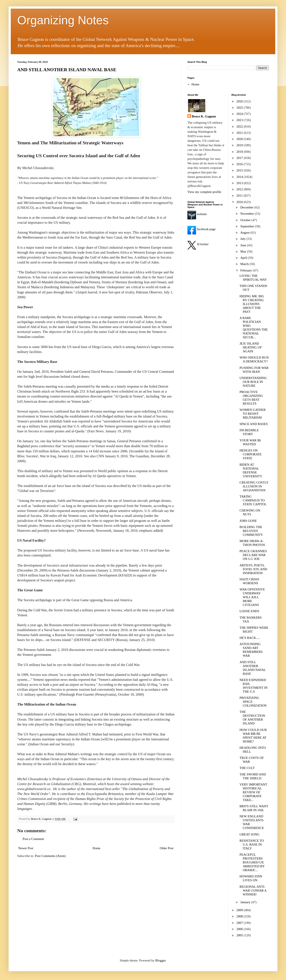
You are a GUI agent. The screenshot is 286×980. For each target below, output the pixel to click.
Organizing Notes (63, 20)
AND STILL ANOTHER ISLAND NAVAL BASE (67, 70)
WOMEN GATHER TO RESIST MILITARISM (253, 414)
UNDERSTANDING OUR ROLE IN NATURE (253, 382)
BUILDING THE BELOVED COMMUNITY (251, 531)
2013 (240, 183)
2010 (240, 202)
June (244, 245)
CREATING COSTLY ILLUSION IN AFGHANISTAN (254, 486)
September (248, 226)
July (243, 239)
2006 (240, 929)
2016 (240, 164)
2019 (240, 145)
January (246, 902)
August (245, 233)
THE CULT (247, 768)
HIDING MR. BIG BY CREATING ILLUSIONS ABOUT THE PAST (252, 304)
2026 (240, 101)
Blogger (161, 960)
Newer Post (26, 848)
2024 (240, 114)
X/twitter (198, 244)
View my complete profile (204, 192)
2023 (240, 120)
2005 (240, 935)
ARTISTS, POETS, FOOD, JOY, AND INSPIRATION (253, 569)
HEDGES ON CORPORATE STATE (251, 454)
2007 (240, 923)
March (245, 264)
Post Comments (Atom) (50, 856)
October (246, 220)
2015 (240, 170)
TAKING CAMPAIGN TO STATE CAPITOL (253, 500)
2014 (240, 177)
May (244, 251)
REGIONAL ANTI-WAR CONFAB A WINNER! (253, 891)
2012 (240, 189)
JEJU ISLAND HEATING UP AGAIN (250, 347)
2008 (240, 916)
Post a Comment (33, 839)
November (248, 214)
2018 (240, 152)
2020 (240, 139)
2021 (240, 133)
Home (97, 848)
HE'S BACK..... (250, 638)
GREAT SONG (250, 834)
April (244, 258)
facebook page (202, 229)
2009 (240, 910)
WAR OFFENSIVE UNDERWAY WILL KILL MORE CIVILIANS (252, 597)
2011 (240, 196)
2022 (240, 126)
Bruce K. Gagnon (204, 116)
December (247, 207)
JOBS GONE (248, 521)
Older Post (167, 848)
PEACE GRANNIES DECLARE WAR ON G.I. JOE (253, 555)
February (247, 270)
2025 (240, 108)
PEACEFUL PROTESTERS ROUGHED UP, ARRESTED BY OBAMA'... (252, 862)
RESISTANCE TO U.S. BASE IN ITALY (252, 844)
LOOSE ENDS (249, 611)
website (197, 214)
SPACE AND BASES (254, 424)
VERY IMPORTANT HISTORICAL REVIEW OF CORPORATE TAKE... (253, 792)
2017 (240, 158)
